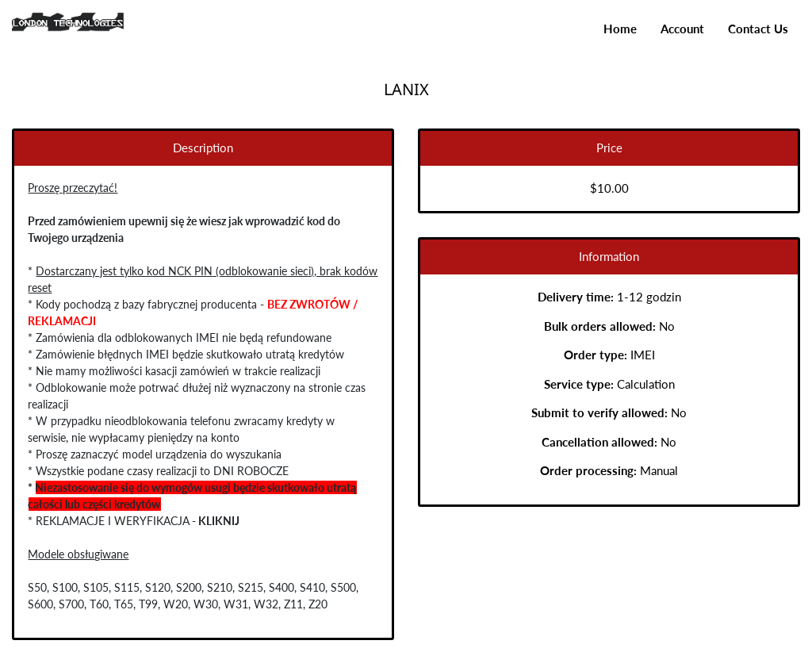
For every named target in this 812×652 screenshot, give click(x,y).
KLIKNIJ (217, 521)
